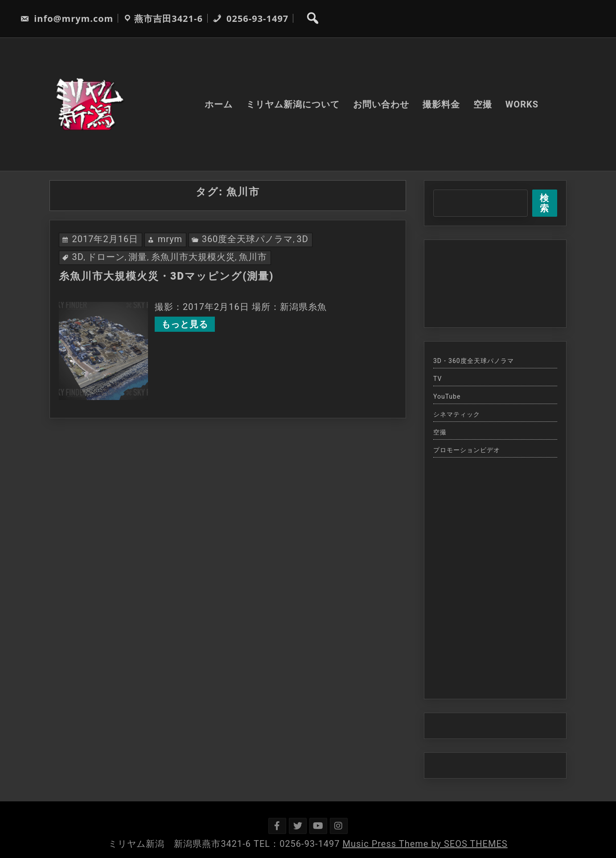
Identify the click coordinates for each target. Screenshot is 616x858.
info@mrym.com (67, 19)
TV (437, 379)
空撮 (483, 104)
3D (303, 239)
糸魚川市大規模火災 (193, 257)
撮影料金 (441, 104)
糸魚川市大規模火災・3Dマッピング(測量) (166, 276)
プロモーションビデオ (467, 450)
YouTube (447, 396)
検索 (544, 203)
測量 (138, 257)
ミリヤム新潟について (293, 104)
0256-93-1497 (251, 19)
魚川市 (253, 257)
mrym (170, 239)
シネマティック (457, 414)
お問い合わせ (381, 104)
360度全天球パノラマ (248, 239)
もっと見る (185, 324)
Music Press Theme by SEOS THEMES (425, 844)
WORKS (522, 104)
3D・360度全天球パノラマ (474, 361)
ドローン (106, 257)
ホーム (219, 104)
